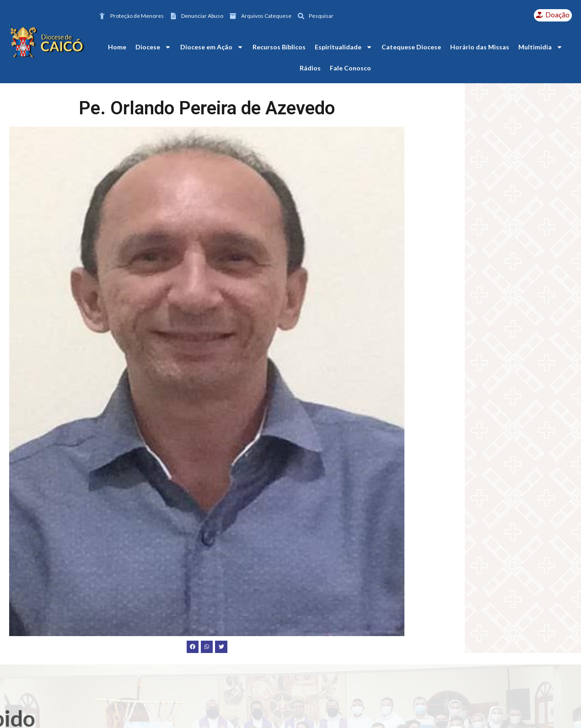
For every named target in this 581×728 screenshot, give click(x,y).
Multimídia (541, 47)
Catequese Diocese (411, 47)
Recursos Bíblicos (279, 47)
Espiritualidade (344, 47)
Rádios (310, 68)
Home (117, 47)
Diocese (153, 47)
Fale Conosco (350, 68)
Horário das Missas (480, 47)
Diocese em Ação (212, 47)
